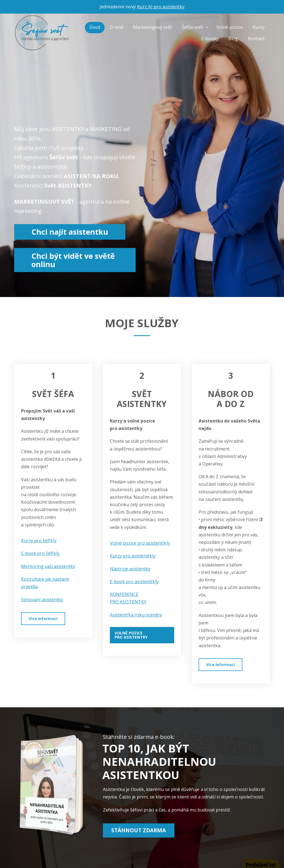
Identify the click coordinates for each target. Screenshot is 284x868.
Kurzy (259, 27)
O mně (117, 27)
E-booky (210, 39)
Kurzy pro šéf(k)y (39, 541)
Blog (233, 39)
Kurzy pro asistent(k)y (133, 556)
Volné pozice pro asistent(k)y (140, 543)
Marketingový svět (153, 27)
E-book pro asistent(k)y (134, 582)
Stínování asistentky (42, 600)
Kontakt (256, 39)
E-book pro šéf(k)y (40, 553)
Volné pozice (230, 27)
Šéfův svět (192, 27)
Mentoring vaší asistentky (48, 566)
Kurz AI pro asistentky (161, 7)
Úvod (95, 27)
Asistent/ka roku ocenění (136, 615)
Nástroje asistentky (130, 569)
